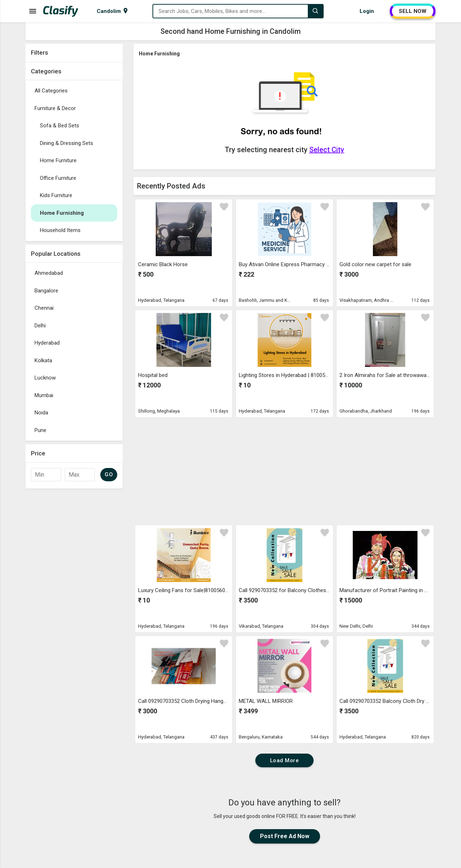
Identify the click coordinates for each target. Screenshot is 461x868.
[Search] (315, 11)
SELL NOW (413, 11)
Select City (327, 150)
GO (109, 474)
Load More (285, 760)
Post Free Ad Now (285, 836)
